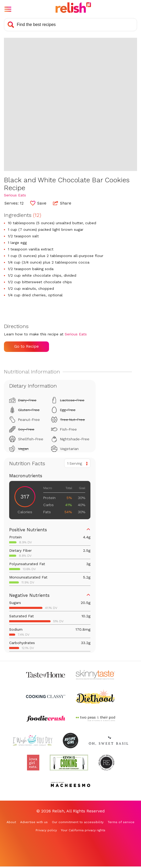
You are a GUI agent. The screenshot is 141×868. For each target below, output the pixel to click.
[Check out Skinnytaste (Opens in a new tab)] (95, 675)
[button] (8, 9)
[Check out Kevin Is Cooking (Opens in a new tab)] (69, 763)
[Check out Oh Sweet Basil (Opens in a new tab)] (109, 741)
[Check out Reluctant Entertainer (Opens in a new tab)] (106, 763)
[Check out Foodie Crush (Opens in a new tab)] (46, 719)
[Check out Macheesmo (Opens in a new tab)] (70, 785)
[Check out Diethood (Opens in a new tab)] (95, 697)
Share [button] (62, 203)
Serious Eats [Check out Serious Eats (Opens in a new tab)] (15, 195)
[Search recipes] (70, 25)
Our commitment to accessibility (78, 822)
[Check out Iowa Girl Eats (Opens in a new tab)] (33, 763)
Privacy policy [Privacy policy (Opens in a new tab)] (46, 830)
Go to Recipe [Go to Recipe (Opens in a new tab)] (26, 346)
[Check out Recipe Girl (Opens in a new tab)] (70, 741)
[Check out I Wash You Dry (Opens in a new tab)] (32, 741)
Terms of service (121, 822)
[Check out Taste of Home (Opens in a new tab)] (46, 675)
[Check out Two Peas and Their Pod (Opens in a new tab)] (95, 719)
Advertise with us (34, 822)
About (11, 822)
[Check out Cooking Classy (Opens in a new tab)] (46, 697)
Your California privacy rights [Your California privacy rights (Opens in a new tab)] (83, 830)
